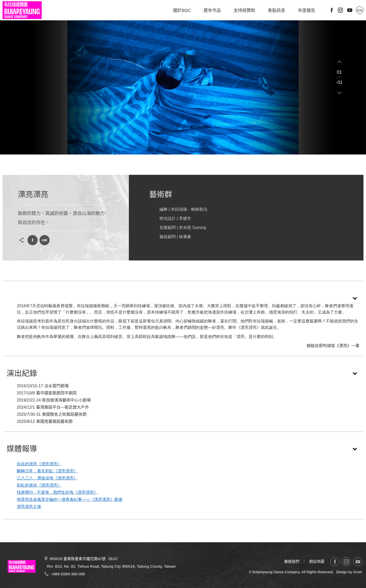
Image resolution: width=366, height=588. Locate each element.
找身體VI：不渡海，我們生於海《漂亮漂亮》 (57, 492)
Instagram (340, 10)
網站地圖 (317, 561)
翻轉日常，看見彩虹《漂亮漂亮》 (47, 471)
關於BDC (182, 11)
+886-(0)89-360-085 (68, 574)
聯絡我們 (292, 561)
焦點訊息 (277, 11)
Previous (340, 62)
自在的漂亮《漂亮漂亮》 (39, 464)
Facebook (332, 10)
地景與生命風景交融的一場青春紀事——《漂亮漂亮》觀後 (70, 499)
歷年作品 (212, 11)
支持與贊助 (244, 11)
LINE (41, 240)
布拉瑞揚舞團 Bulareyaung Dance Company (22, 10)
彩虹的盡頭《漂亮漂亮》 (39, 485)
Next (340, 92)
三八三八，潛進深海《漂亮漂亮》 (47, 478)
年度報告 (307, 11)
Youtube (350, 10)
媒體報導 (22, 449)
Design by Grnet (349, 572)
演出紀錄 (22, 373)
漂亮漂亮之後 (29, 507)
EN (360, 10)
